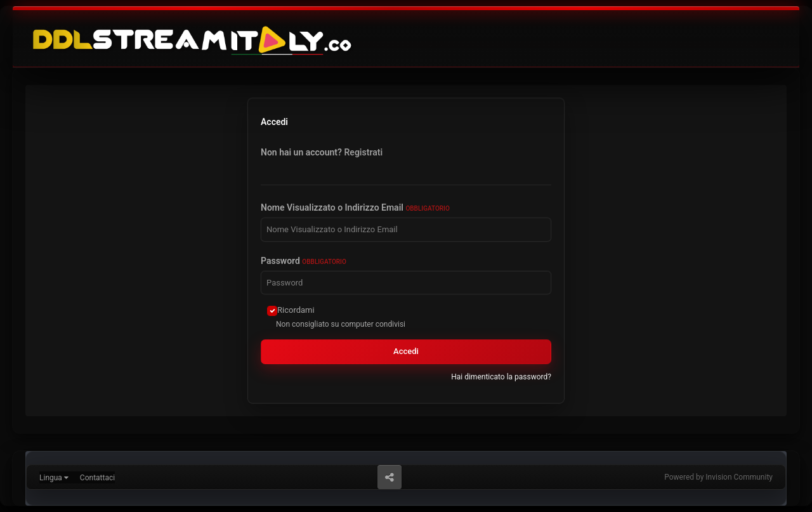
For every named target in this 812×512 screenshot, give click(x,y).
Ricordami (296, 310)
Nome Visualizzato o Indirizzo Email (355, 207)
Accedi (406, 351)
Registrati (363, 152)
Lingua (54, 478)
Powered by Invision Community (718, 477)
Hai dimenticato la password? (501, 377)
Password (304, 261)
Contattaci (97, 478)
